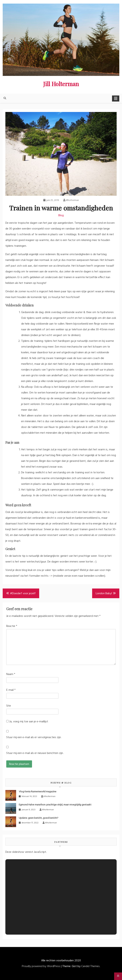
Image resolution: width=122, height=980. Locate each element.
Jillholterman (71, 200)
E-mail (11, 690)
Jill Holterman (61, 84)
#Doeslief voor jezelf (23, 594)
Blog (61, 215)
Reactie (12, 626)
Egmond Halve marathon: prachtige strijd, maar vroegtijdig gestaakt (55, 805)
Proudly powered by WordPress (41, 966)
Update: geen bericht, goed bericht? (39, 818)
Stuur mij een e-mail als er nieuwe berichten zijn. (35, 753)
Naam (11, 674)
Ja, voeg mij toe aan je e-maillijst (27, 722)
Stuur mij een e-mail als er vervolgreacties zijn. (34, 737)
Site (9, 706)
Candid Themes (90, 966)
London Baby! (104, 594)
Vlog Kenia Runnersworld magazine (38, 792)
